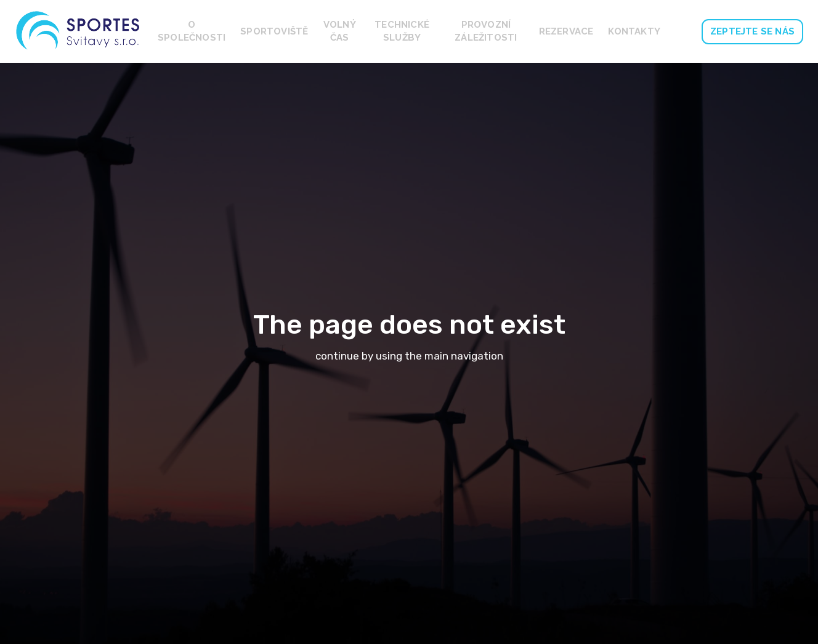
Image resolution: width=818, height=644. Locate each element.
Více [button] (645, 31)
